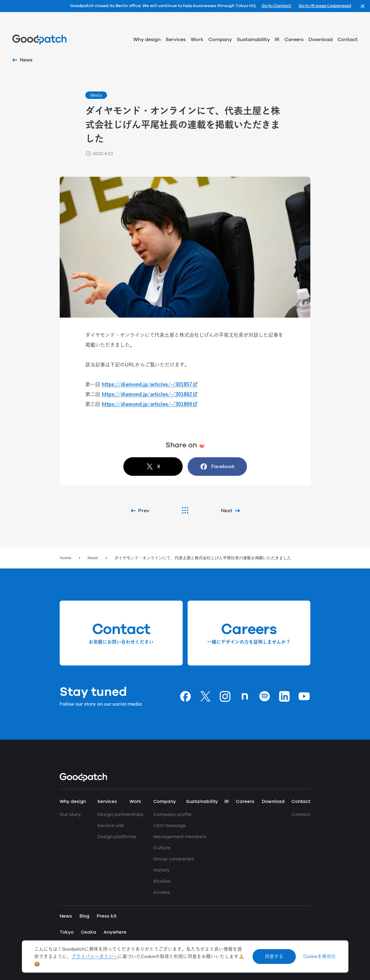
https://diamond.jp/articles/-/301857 (147, 384)
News (93, 558)
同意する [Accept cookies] (274, 956)
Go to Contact (276, 6)
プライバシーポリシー (95, 956)
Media (96, 95)
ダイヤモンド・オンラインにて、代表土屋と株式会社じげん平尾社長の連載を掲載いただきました (203, 558)
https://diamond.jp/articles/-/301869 (147, 404)
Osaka (89, 932)
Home (66, 558)
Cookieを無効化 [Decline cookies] (320, 956)
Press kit (107, 916)
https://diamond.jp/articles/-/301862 (147, 394)
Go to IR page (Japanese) (325, 6)
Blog (84, 916)
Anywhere (115, 932)
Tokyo (67, 932)
